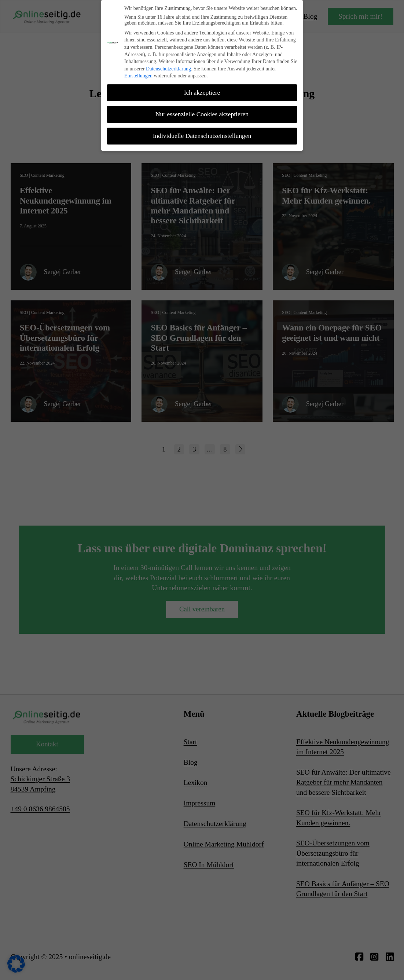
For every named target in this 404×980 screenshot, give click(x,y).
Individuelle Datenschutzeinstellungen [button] (202, 134)
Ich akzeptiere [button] (202, 91)
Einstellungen (138, 74)
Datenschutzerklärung (168, 67)
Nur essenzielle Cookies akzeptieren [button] (202, 112)
